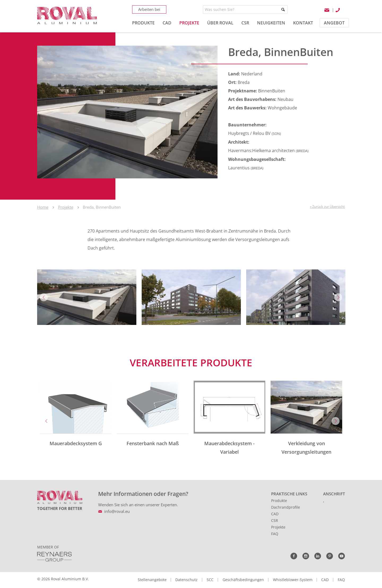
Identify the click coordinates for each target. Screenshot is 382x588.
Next (338, 297)
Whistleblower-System (293, 580)
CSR (275, 520)
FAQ (275, 534)
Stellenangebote (152, 580)
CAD (275, 514)
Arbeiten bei (149, 9)
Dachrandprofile (286, 507)
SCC (210, 580)
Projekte (66, 207)
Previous (44, 297)
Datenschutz (186, 580)
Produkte (279, 501)
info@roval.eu (117, 511)
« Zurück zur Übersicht (327, 207)
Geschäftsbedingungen (243, 580)
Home (43, 207)
